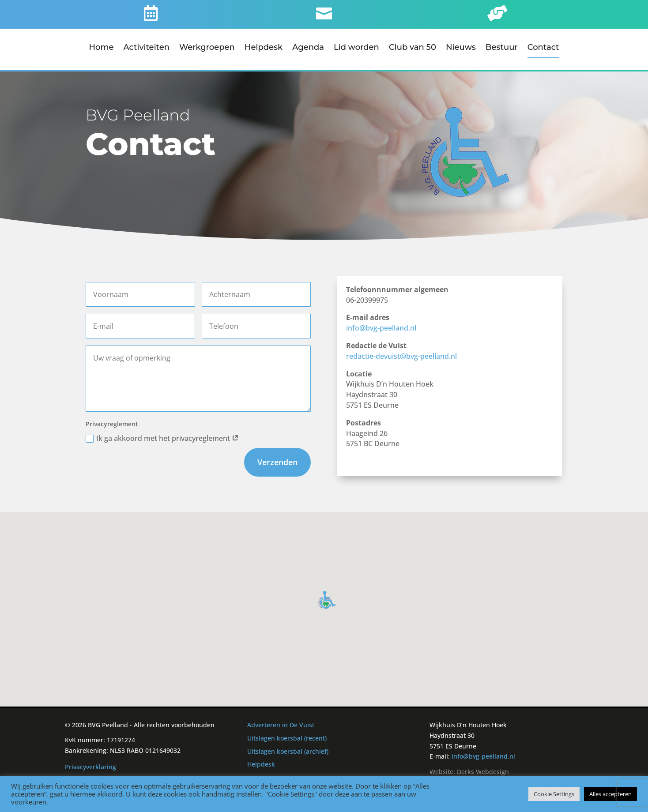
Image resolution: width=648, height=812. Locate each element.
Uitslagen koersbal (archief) (288, 750)
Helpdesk (264, 48)
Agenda (308, 48)
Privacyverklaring (90, 765)
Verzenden (277, 461)
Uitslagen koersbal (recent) (287, 737)
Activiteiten (147, 48)
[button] (327, 599)
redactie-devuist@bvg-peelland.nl (401, 355)
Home (101, 48)
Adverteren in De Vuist (281, 724)
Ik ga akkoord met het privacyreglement (162, 437)
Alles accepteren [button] (610, 794)
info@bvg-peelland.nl (381, 327)
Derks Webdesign (483, 770)
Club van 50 (413, 48)
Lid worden (356, 48)
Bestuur (502, 48)
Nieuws (461, 48)
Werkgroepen (207, 48)
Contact (543, 48)
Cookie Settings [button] (554, 794)
